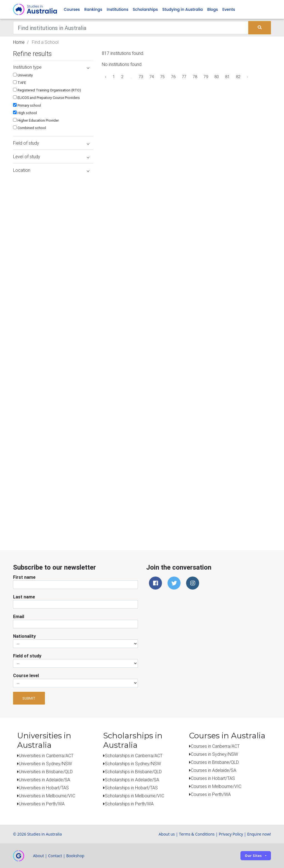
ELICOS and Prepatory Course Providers (46, 98)
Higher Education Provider (36, 120)
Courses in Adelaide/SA (214, 770)
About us (167, 834)
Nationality (24, 636)
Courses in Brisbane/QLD (215, 762)
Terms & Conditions (197, 834)
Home (19, 42)
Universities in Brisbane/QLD (46, 772)
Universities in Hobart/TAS (44, 788)
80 (217, 77)
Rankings (93, 9)
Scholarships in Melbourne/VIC (135, 796)
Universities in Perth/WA (42, 804)
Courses (72, 9)
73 (141, 77)
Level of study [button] (51, 157)
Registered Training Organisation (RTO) (47, 90)
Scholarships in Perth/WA (129, 804)
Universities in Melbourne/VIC (47, 796)
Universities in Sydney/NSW (45, 764)
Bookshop (75, 856)
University (23, 75)
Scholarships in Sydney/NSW (133, 764)
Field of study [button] (51, 143)
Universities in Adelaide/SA (45, 780)
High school (25, 113)
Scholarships (145, 9)
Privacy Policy (231, 834)
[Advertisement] (52, 500)
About (38, 856)
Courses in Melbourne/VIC (216, 786)
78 (195, 77)
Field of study (27, 656)
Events (229, 9)
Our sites (253, 856)
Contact (55, 856)
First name (24, 577)
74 (152, 77)
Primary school (27, 105)
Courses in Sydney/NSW (214, 754)
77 (184, 77)
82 (238, 77)
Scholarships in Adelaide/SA (132, 780)
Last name (24, 597)
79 (206, 77)
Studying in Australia (182, 9)
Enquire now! (259, 834)
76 (173, 77)
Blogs (212, 9)
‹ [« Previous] (106, 77)
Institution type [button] (51, 67)
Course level (26, 675)
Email (19, 616)
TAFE (20, 83)
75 (163, 77)
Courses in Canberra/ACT (215, 746)
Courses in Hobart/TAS (213, 778)
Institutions (118, 9)
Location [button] (51, 170)
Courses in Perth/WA (211, 794)
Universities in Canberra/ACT (46, 756)
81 (227, 77)
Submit (29, 698)
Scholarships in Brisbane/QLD (133, 772)
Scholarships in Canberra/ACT (134, 756)
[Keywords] (131, 28)
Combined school (30, 128)
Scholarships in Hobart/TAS (131, 788)
